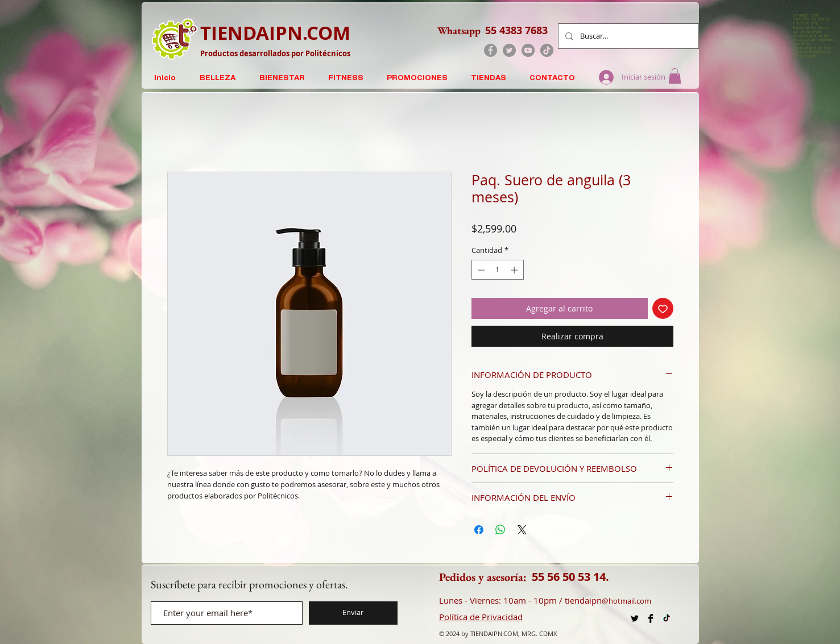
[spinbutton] (497, 270)
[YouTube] (528, 50)
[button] (675, 76)
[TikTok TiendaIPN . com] (667, 618)
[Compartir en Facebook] (479, 530)
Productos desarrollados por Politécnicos (275, 53)
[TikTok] (547, 50)
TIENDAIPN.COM (275, 33)
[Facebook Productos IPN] (651, 618)
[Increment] (515, 270)
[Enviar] (353, 613)
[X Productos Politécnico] (635, 618)
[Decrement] (480, 270)
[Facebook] (491, 50)
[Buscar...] (627, 36)
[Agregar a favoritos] (663, 308)
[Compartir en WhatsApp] (500, 530)
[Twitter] (509, 50)
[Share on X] (522, 530)
